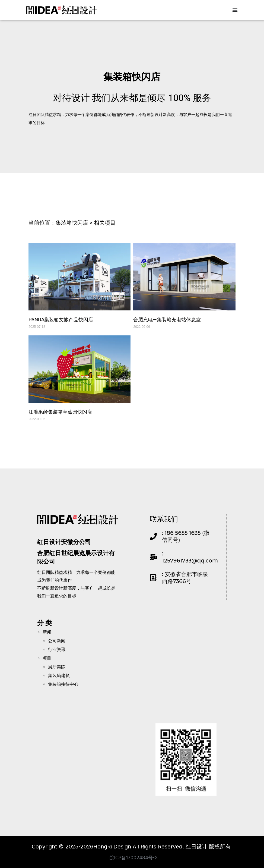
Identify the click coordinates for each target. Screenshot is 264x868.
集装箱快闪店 (132, 76)
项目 (47, 658)
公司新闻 (57, 641)
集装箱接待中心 (63, 684)
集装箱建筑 (59, 676)
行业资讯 (57, 650)
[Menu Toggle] (235, 10)
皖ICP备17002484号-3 (134, 857)
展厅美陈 (57, 667)
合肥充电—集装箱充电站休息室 (167, 319)
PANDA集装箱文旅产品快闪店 (61, 319)
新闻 (47, 632)
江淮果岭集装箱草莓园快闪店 (60, 412)
